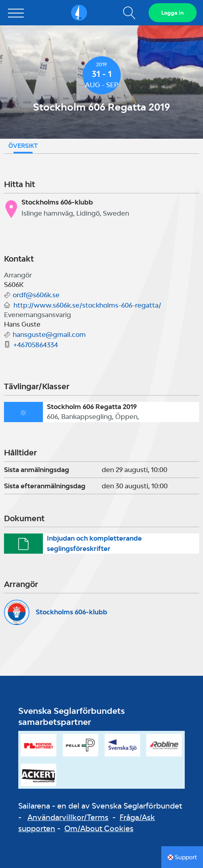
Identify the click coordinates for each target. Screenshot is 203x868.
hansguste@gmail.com (49, 335)
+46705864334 (36, 345)
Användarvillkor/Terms (68, 817)
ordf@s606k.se (36, 295)
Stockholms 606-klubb (72, 612)
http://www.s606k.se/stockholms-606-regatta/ (87, 305)
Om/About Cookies (99, 828)
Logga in (173, 13)
